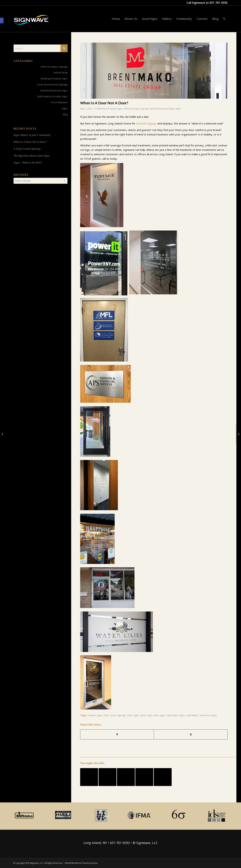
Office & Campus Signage (136, 109)
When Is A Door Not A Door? (30, 142)
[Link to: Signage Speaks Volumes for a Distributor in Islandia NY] (89, 777)
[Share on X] (191, 734)
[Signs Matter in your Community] (238, 434)
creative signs (95, 715)
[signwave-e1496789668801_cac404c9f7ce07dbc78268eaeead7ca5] (31, 23)
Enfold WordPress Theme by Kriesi (81, 863)
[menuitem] (116, 19)
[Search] (224, 19)
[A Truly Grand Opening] (3, 434)
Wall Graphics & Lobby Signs (52, 96)
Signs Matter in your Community (32, 135)
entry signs (159, 715)
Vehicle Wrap (61, 72)
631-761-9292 (219, 3)
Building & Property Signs (110, 109)
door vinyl (146, 715)
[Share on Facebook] (117, 734)
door (107, 715)
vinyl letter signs (176, 715)
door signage (118, 715)
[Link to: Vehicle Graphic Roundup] (163, 777)
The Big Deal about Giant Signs (32, 156)
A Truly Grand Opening (27, 149)
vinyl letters (192, 715)
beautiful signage (146, 123)
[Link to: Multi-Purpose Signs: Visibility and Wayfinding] (107, 777)
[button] (2, 21)
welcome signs (208, 715)
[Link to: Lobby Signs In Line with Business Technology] (144, 777)
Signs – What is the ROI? (28, 163)
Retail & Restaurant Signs (162, 109)
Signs (178, 109)
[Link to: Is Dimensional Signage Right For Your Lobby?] (126, 777)
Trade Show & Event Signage (52, 85)
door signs (133, 715)
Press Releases (59, 102)
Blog (65, 114)
